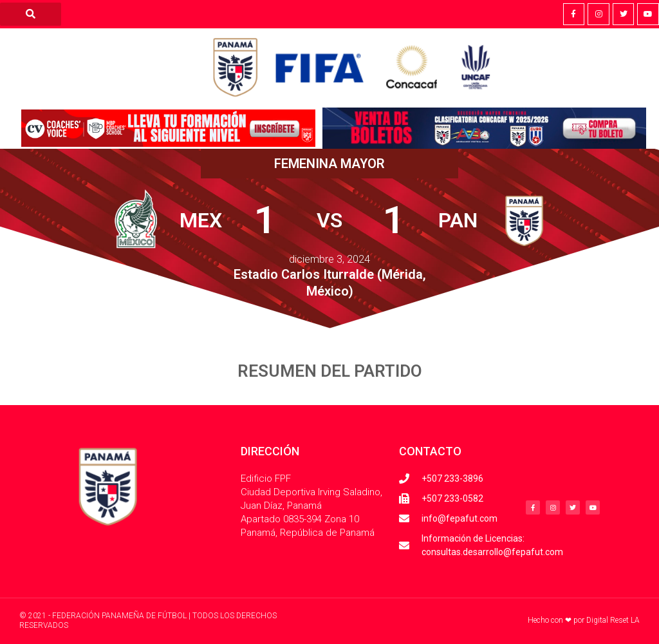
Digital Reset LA (613, 620)
